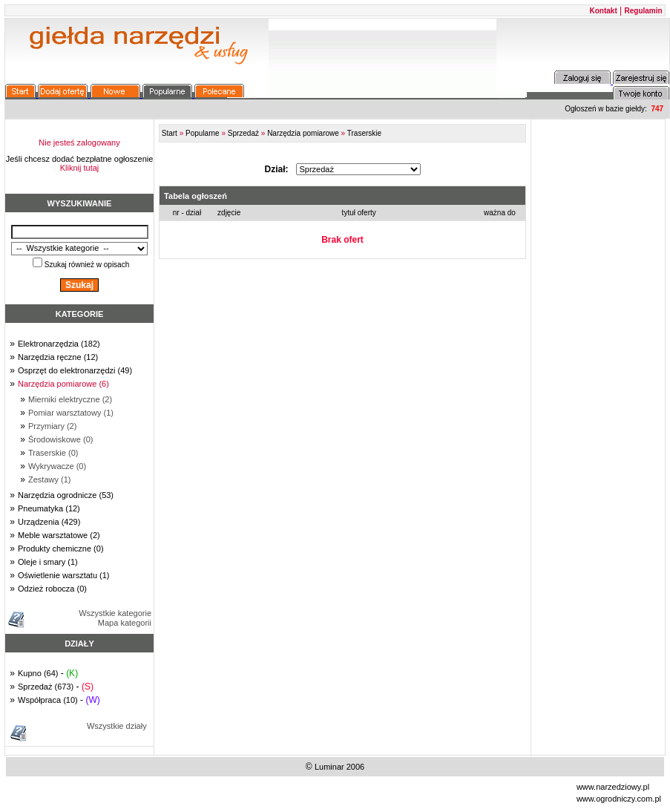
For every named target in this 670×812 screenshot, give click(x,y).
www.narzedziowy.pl (613, 787)
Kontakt (604, 11)
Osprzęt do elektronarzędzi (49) (75, 370)
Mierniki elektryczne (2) (70, 399)
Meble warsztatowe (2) (59, 535)
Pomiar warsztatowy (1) (71, 413)
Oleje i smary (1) (48, 562)
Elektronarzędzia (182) (59, 344)
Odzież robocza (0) (52, 589)
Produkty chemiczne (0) (61, 549)
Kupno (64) (38, 673)
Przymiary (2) (52, 426)
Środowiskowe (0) (60, 439)
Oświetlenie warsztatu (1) (64, 575)
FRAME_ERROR (342, 200)
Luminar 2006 (339, 767)
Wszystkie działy (117, 726)
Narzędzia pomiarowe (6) (63, 384)
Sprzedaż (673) (46, 687)
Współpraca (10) (48, 700)
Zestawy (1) (49, 479)
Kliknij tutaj (80, 168)
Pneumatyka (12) (49, 508)
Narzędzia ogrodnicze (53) (66, 495)
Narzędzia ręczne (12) (58, 357)
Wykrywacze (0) (57, 466)
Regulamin (644, 11)
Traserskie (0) (53, 453)
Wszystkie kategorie (115, 613)
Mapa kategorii (125, 623)
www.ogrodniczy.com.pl (619, 799)
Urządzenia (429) (49, 522)
